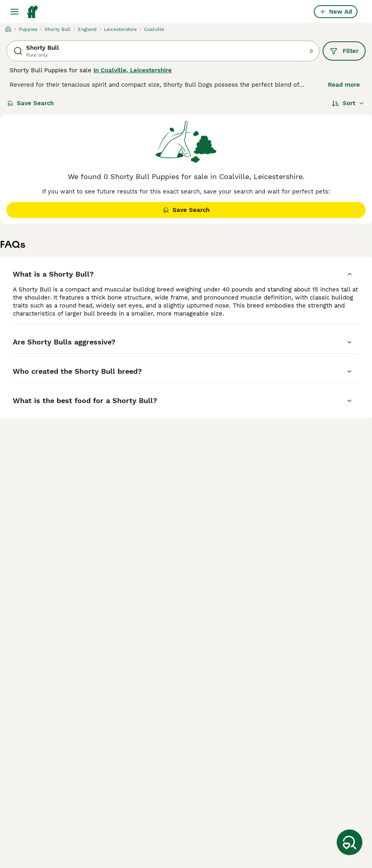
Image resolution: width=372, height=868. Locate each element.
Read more (344, 85)
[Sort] (348, 103)
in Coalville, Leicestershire (133, 70)
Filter (344, 51)
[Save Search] (350, 842)
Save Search (30, 103)
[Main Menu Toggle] (14, 12)
